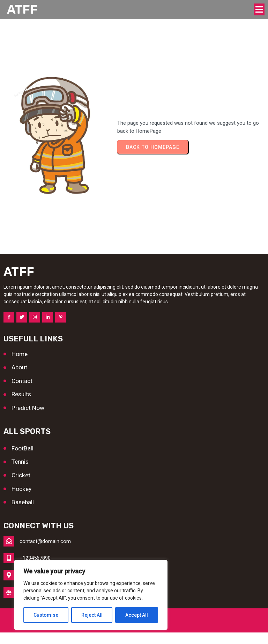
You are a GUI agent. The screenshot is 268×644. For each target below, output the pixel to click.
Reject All (92, 615)
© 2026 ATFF (134, 632)
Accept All (137, 615)
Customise (46, 615)
